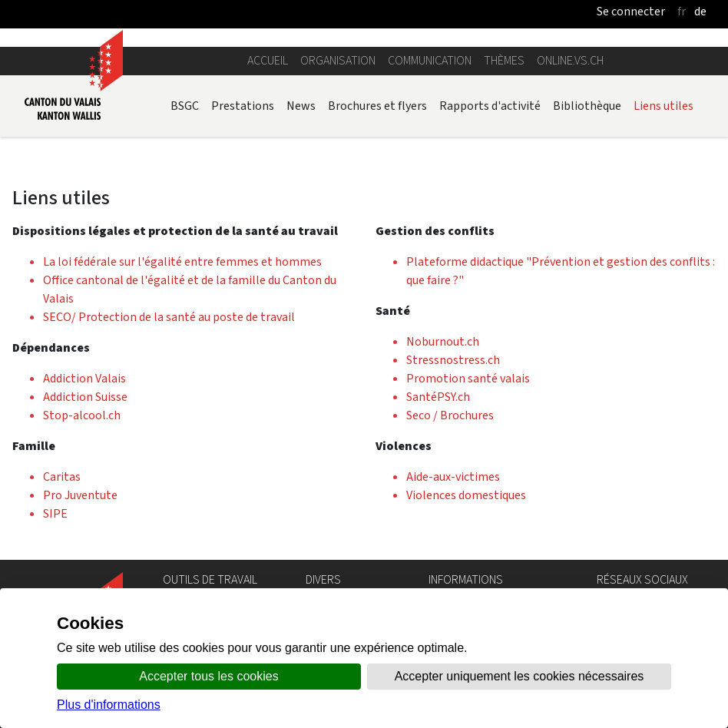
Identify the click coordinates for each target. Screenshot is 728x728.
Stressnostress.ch (453, 360)
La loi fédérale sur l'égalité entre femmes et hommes (182, 261)
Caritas (62, 477)
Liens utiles (663, 106)
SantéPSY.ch (438, 397)
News (301, 106)
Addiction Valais (84, 378)
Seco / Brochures (450, 415)
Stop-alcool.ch (82, 415)
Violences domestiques (466, 495)
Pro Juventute (80, 495)
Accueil (268, 60)
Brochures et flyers (377, 106)
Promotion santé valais (468, 378)
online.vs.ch (570, 60)
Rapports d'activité (490, 106)
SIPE (55, 513)
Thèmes (504, 60)
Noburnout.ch (443, 341)
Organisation (338, 60)
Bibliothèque (587, 106)
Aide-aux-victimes (453, 477)
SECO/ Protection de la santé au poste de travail (169, 317)
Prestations (243, 106)
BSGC (185, 106)
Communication (430, 60)
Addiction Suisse (85, 397)
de (700, 11)
